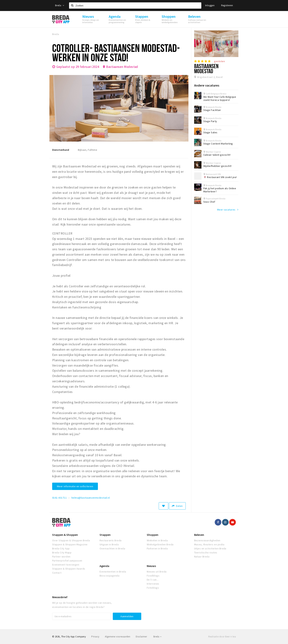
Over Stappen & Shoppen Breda (71, 540)
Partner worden (61, 557)
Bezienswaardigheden (207, 540)
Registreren (227, 5)
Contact (57, 573)
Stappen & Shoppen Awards (69, 569)
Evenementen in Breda (113, 572)
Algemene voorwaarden (118, 637)
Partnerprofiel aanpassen (67, 561)
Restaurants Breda (111, 540)
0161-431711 (59, 498)
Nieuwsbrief (60, 597)
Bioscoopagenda (110, 576)
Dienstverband (61, 150)
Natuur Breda (202, 557)
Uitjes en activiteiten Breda (210, 548)
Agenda (104, 566)
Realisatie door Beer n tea (222, 637)
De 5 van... (153, 580)
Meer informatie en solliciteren (75, 486)
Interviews (153, 584)
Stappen (105, 535)
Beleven (199, 535)
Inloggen (210, 5)
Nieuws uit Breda (157, 572)
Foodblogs (153, 576)
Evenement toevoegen (66, 565)
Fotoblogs (153, 588)
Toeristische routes (206, 552)
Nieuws (151, 566)
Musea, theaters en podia (209, 544)
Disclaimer (141, 637)
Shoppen (153, 535)
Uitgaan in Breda (109, 544)
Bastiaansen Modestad (122, 67)
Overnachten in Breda (112, 548)
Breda (60, 5)
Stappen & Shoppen (65, 535)
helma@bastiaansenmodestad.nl (91, 498)
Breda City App (61, 548)
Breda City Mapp (62, 552)
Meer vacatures (226, 210)
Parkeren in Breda (157, 548)
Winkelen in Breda (157, 540)
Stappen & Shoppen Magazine (70, 544)
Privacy (95, 637)
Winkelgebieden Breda (160, 544)
